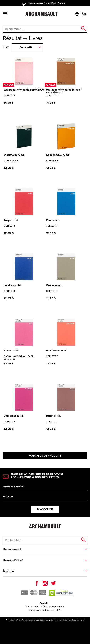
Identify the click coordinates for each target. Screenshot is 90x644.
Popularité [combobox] (26, 47)
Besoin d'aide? (13, 560)
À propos (9, 571)
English (44, 603)
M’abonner (45, 509)
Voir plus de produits (45, 456)
